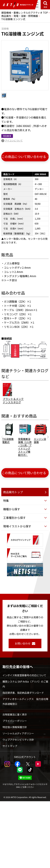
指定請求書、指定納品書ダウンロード (23, 693)
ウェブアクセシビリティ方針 (18, 740)
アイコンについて (14, 140)
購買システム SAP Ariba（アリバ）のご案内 (25, 684)
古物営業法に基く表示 (15, 714)
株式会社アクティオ (18, 5)
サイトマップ (10, 746)
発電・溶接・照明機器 (26, 16)
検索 (45, 7)
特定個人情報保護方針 (15, 727)
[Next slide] (47, 437)
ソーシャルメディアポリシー (18, 733)
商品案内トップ (13, 492)
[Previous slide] (3, 437)
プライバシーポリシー (15, 721)
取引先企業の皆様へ (18, 667)
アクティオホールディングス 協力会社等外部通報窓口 (25, 701)
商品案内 (6, 16)
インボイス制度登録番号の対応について (24, 675)
